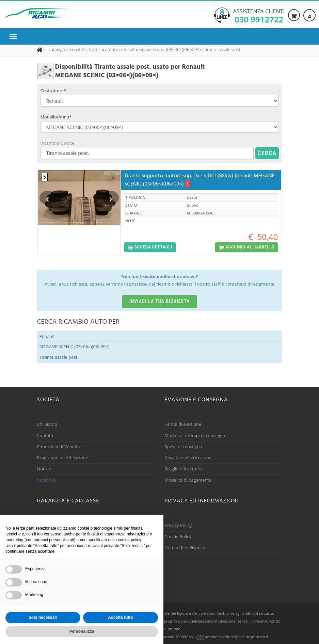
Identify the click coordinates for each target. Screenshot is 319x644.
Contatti (45, 435)
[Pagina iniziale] (40, 49)
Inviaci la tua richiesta (160, 301)
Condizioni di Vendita (59, 447)
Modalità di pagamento (188, 480)
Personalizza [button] (82, 631)
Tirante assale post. (59, 357)
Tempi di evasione (183, 424)
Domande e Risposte (186, 547)
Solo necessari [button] (43, 617)
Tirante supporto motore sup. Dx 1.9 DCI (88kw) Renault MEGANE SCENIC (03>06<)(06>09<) (200, 180)
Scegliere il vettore (183, 469)
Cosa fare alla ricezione (188, 457)
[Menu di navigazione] (15, 36)
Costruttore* (53, 91)
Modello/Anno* (56, 117)
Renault (47, 336)
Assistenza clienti (259, 15)
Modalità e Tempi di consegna (195, 435)
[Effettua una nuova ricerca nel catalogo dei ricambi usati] (56, 49)
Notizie (44, 469)
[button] (150, 247)
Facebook (47, 480)
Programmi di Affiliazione (63, 457)
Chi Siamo (47, 424)
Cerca (267, 153)
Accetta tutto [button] (120, 617)
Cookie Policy (178, 536)
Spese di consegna (184, 447)
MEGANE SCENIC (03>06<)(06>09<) (75, 347)
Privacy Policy (178, 525)
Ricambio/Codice (58, 143)
